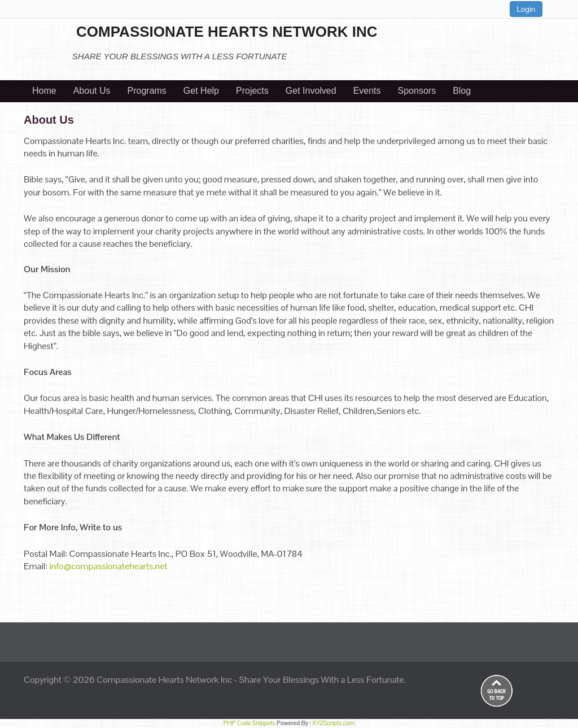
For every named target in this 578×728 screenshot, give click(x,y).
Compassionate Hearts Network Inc (164, 680)
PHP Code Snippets (249, 723)
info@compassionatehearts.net (108, 566)
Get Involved (311, 91)
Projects (252, 91)
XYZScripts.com (333, 723)
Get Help (201, 91)
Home (44, 91)
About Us (92, 91)
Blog (462, 91)
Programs (147, 91)
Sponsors (417, 91)
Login (526, 9)
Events (367, 91)
